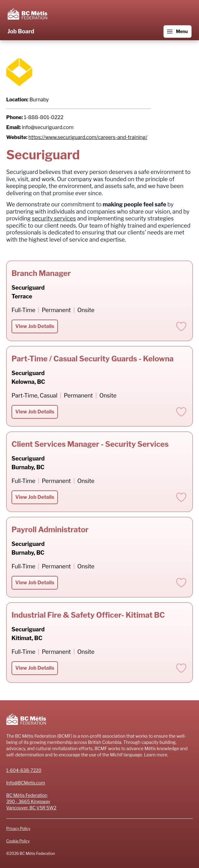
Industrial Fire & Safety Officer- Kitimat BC (88, 615)
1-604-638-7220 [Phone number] (24, 770)
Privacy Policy (18, 829)
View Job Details (35, 326)
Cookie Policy (18, 841)
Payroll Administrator (50, 530)
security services (54, 218)
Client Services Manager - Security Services (90, 444)
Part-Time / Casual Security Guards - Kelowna (93, 359)
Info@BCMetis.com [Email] (26, 783)
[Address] (99, 802)
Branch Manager (41, 273)
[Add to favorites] (181, 326)
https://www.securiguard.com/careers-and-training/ (88, 137)
